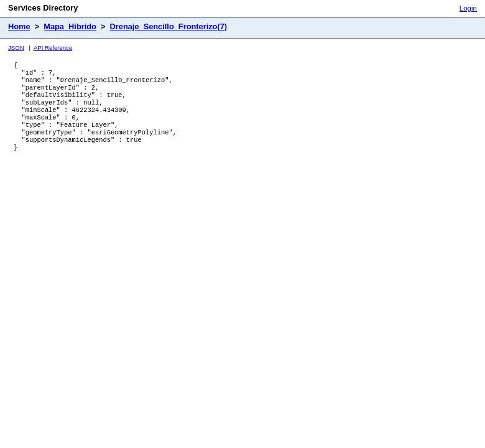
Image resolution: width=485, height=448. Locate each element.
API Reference (53, 48)
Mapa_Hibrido (70, 26)
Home (19, 26)
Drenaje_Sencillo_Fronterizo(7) (169, 26)
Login (468, 8)
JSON (16, 48)
